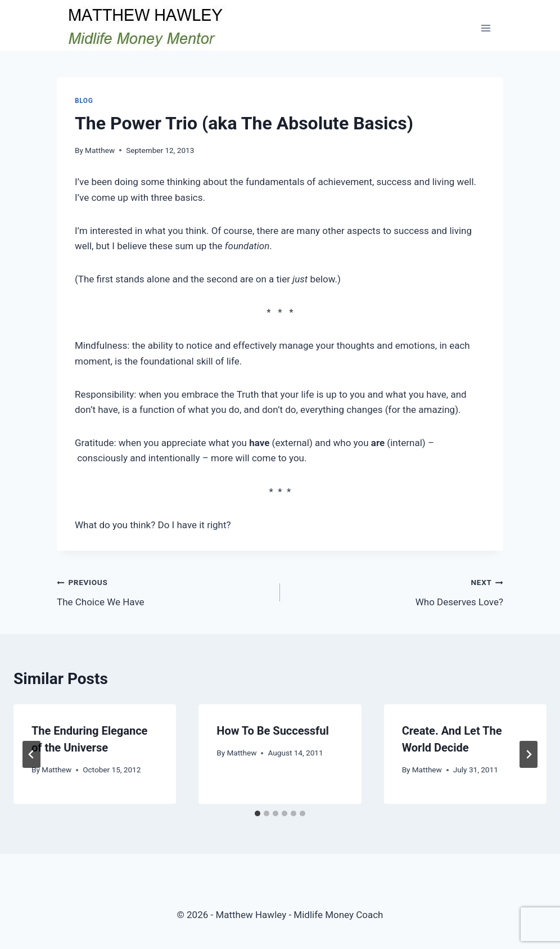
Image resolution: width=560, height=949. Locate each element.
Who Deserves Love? (396, 591)
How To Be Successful (272, 731)
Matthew (100, 150)
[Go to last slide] (31, 754)
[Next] (529, 754)
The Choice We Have (164, 591)
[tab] (258, 813)
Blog (84, 101)
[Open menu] (486, 28)
